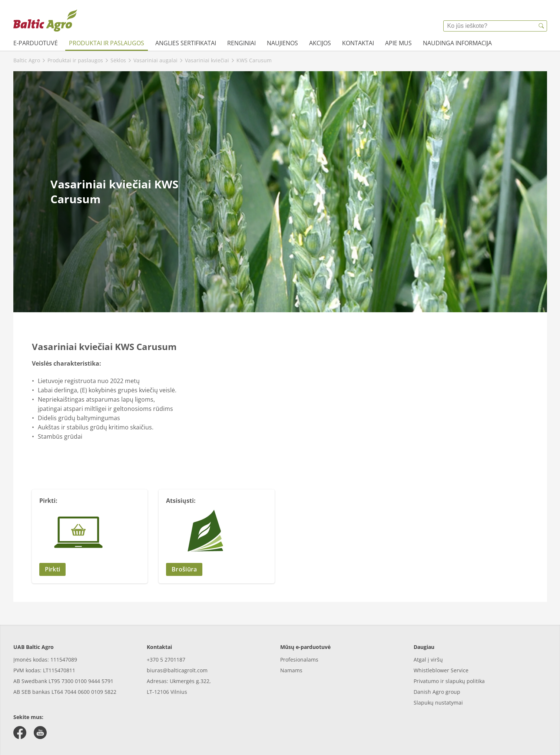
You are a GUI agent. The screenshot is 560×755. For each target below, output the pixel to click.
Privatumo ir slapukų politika (449, 681)
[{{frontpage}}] (45, 20)
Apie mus (398, 43)
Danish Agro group (437, 692)
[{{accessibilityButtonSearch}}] (541, 26)
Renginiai (241, 43)
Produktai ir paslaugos (107, 43)
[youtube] (40, 733)
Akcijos (320, 43)
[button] (90, 569)
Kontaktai (358, 43)
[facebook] (20, 733)
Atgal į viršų (428, 660)
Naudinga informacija (457, 43)
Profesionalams (299, 660)
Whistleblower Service (441, 670)
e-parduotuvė (36, 43)
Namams (291, 670)
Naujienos (282, 43)
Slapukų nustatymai (438, 703)
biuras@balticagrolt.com (177, 670)
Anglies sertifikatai (186, 43)
